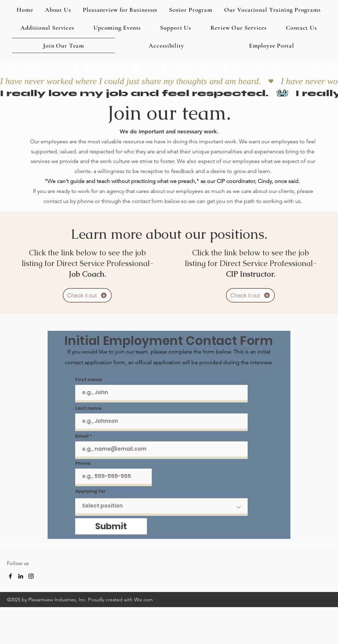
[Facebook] (10, 576)
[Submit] (111, 526)
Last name (88, 408)
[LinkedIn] (21, 576)
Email (82, 436)
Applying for (90, 491)
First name (89, 380)
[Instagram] (31, 576)
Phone (83, 463)
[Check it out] (87, 295)
